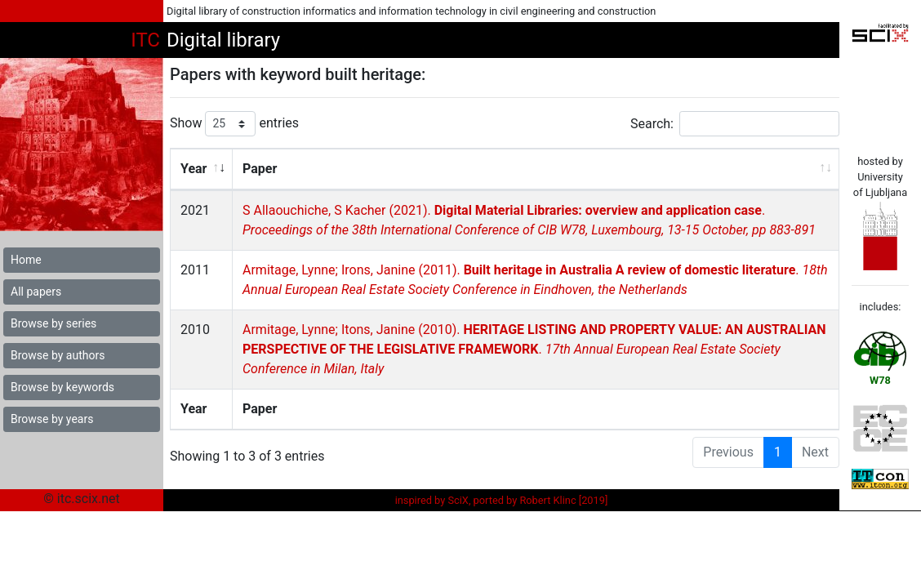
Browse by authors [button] (58, 355)
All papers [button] (36, 292)
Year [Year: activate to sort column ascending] (194, 169)
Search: (735, 124)
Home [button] (26, 260)
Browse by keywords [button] (62, 387)
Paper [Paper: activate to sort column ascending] (259, 169)
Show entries (234, 124)
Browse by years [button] (52, 419)
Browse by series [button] (53, 323)
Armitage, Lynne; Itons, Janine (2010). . (534, 349)
